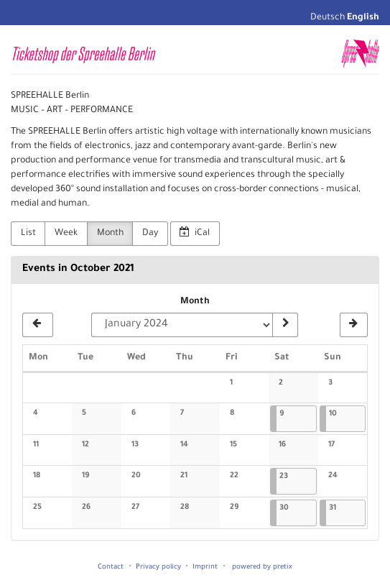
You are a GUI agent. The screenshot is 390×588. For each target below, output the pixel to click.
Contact (111, 568)
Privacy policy (158, 568)
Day (150, 234)
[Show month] (285, 325)
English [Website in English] (363, 18)
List (28, 234)
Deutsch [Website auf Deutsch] (328, 18)
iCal (195, 233)
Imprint (205, 568)
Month (110, 234)
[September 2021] (38, 325)
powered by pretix (262, 568)
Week (66, 234)
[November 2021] (354, 325)
